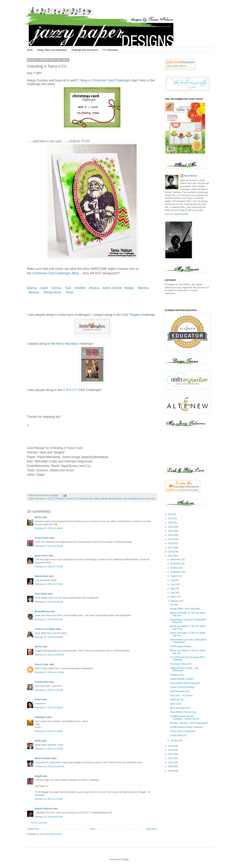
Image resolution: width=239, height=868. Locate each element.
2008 (171, 771)
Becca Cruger (42, 664)
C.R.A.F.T (70, 390)
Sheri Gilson (41, 594)
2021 (171, 531)
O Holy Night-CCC (179, 735)
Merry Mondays (67, 344)
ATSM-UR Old (177, 700)
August (174, 576)
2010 (171, 762)
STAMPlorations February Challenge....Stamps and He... (185, 718)
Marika (39, 517)
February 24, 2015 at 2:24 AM (49, 799)
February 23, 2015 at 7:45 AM (49, 749)
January (175, 741)
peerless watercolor (147, 498)
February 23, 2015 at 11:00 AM (49, 767)
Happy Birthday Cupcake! (182, 679)
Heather (80, 288)
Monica (34, 292)
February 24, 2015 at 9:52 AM (49, 817)
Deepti (38, 699)
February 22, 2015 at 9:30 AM (49, 637)
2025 (171, 514)
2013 (171, 750)
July (173, 580)
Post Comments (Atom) (51, 834)
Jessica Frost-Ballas (45, 629)
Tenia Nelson (190, 176)
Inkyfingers (41, 717)
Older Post (151, 829)
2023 (171, 523)
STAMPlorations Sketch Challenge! (186, 727)
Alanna (32, 288)
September (176, 572)
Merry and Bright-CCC (180, 708)
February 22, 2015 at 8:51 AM (49, 619)
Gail (69, 288)
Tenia (69, 292)
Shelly (38, 741)
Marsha (144, 288)
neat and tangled (130, 498)
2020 (171, 535)
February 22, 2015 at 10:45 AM (49, 655)
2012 (171, 754)
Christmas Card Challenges (111, 80)
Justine (117, 288)
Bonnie (39, 647)
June (173, 584)
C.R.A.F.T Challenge (55, 498)
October (175, 568)
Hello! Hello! (176, 704)
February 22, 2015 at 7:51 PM (49, 690)
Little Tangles (131, 315)
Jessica (93, 288)
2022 (171, 527)
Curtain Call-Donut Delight (182, 687)
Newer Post (33, 829)
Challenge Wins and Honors (85, 50)
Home (30, 50)
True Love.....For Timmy (181, 696)
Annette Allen (42, 682)
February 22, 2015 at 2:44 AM (49, 528)
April (173, 593)
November (176, 564)
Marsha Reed (42, 576)
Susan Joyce (41, 556)
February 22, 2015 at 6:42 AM (49, 546)
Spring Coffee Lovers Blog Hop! (185, 609)
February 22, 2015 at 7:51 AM (49, 567)
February (175, 601)
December (176, 560)
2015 (171, 556)
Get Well (174, 605)
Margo (130, 288)
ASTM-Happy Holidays (181, 646)
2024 (171, 519)
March (174, 597)
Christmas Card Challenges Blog (55, 273)
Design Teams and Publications (52, 50)
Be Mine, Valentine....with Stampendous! (189, 723)
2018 (171, 543)
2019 (171, 539)
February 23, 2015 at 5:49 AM (49, 708)
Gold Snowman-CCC (180, 691)
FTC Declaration (110, 50)
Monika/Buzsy (42, 611)
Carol (45, 288)
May (173, 589)
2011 (171, 758)
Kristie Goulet (42, 538)
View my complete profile (177, 214)
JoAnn (106, 288)
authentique (40, 498)
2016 (171, 552)
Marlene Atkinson (44, 809)
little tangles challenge (98, 498)
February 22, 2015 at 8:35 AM (49, 602)
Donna (57, 288)
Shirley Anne (53, 292)
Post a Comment (39, 823)
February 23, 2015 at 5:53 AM (49, 731)
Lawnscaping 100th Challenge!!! (185, 683)
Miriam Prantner (43, 758)
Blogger (125, 859)
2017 (171, 548)
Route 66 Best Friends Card (183, 712)
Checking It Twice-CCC (181, 664)
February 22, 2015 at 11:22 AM (49, 672)
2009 (171, 767)
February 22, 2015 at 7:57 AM (49, 584)
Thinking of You (177, 675)
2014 (171, 746)
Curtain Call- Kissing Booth (183, 731)
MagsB (38, 776)
